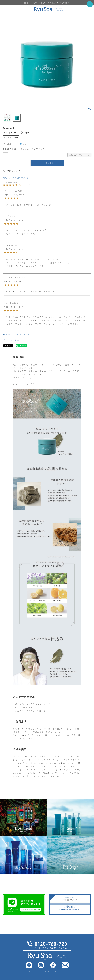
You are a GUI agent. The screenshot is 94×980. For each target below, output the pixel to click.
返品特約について (12, 171)
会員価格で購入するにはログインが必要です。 (26, 149)
